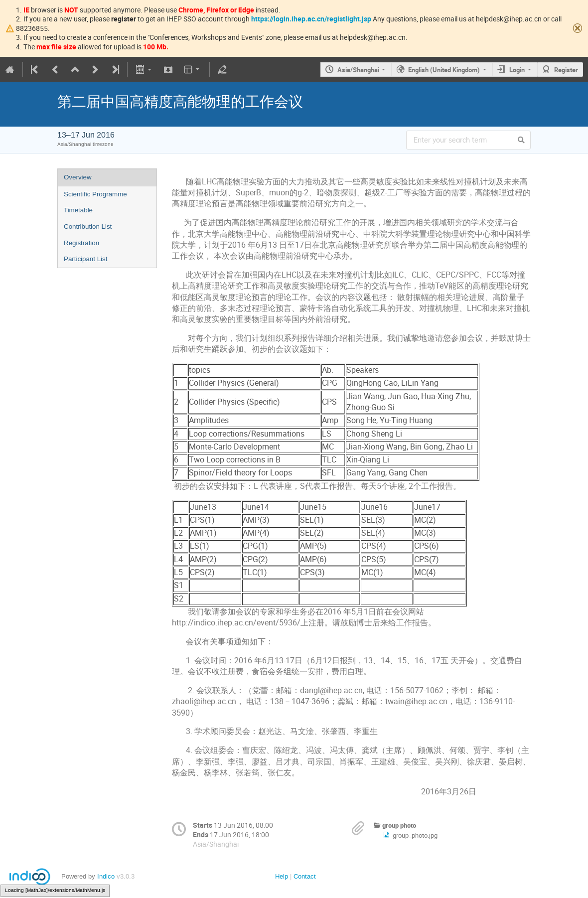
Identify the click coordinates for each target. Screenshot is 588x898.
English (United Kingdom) (444, 70)
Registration (81, 243)
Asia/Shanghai (358, 70)
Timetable (78, 210)
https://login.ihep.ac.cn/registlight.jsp (311, 19)
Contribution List (88, 226)
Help (282, 876)
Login (517, 70)
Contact (305, 876)
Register (566, 70)
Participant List (85, 259)
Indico (106, 876)
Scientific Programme (95, 194)
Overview (78, 177)
